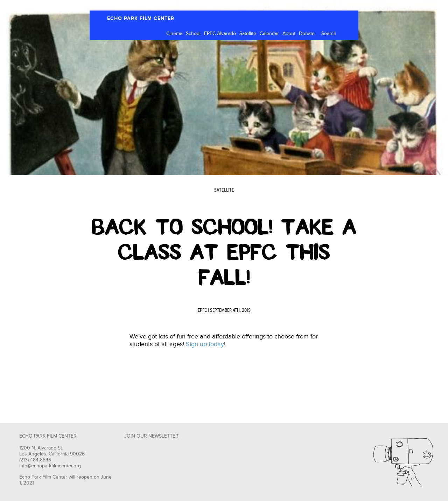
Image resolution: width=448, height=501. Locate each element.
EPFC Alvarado (220, 34)
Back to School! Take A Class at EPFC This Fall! (224, 252)
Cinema (174, 34)
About (289, 34)
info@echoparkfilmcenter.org (50, 466)
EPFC (202, 310)
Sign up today (205, 344)
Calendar (269, 34)
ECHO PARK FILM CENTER (141, 18)
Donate (307, 34)
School (193, 34)
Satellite (248, 34)
